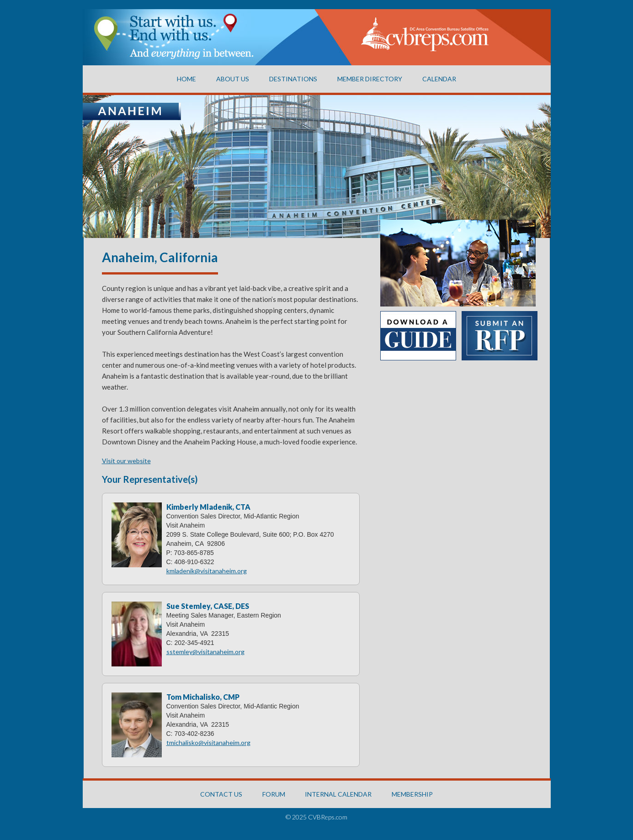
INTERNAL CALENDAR (338, 794)
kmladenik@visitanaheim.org (207, 571)
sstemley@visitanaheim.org (205, 652)
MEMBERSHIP (412, 794)
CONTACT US (221, 794)
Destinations (293, 79)
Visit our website (126, 461)
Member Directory (370, 79)
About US (233, 79)
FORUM (274, 794)
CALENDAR (439, 79)
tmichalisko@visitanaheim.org (208, 742)
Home (186, 79)
